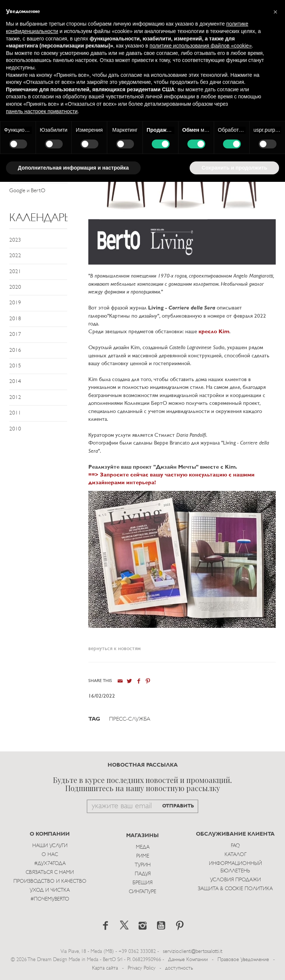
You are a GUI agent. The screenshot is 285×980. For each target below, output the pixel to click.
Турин (143, 865)
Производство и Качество (50, 881)
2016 (15, 350)
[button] (275, 12)
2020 (15, 287)
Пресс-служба (130, 719)
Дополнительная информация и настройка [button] (73, 168)
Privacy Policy (142, 968)
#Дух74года (50, 864)
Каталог (235, 855)
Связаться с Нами (50, 873)
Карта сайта (105, 968)
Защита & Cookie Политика (235, 889)
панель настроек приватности (42, 111)
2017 (15, 335)
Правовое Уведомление (243, 960)
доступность (179, 968)
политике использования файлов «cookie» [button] (201, 46)
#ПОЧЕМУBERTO (50, 899)
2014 (15, 382)
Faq (235, 846)
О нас (50, 855)
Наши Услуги (50, 846)
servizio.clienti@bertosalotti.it (193, 952)
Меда (143, 847)
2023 (15, 240)
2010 (15, 429)
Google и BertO (27, 191)
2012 (15, 398)
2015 (15, 366)
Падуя (143, 874)
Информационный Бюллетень (235, 867)
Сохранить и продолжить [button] (234, 168)
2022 (15, 256)
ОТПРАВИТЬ (178, 806)
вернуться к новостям (114, 649)
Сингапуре (142, 892)
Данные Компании (188, 960)
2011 (15, 413)
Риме (143, 856)
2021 (15, 272)
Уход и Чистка (50, 890)
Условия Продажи (235, 880)
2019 (15, 303)
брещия (142, 883)
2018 (15, 319)
